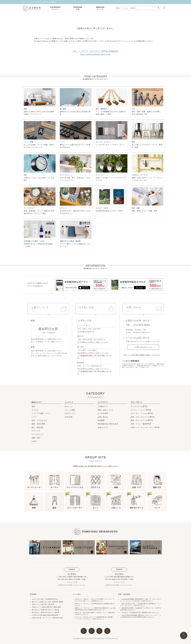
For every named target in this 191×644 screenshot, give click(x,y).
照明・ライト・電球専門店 (141, 424)
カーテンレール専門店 (139, 406)
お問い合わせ (103, 417)
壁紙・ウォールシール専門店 (142, 420)
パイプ (34, 417)
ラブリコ (35, 410)
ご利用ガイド (103, 406)
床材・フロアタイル (39, 420)
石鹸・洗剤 (36, 438)
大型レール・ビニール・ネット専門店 (145, 427)
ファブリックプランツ (84, 619)
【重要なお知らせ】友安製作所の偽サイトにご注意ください (95, 466)
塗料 (33, 406)
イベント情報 (70, 410)
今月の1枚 (69, 417)
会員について (103, 427)
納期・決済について (105, 410)
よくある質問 (103, 413)
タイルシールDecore (133, 601)
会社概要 (101, 420)
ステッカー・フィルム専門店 (142, 413)
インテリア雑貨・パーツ (41, 413)
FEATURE (78, 8)
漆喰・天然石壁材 (38, 424)
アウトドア (36, 431)
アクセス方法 (72, 582)
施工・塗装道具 (38, 427)
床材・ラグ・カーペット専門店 (143, 417)
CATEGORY (56, 8)
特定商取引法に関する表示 (108, 424)
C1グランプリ (70, 413)
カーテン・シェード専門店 (141, 410)
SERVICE (100, 8)
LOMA (34, 441)
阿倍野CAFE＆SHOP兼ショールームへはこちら (72, 585)
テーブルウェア (38, 434)
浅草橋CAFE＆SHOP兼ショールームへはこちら (119, 585)
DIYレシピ (69, 406)
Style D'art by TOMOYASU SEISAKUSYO (93, 639)
